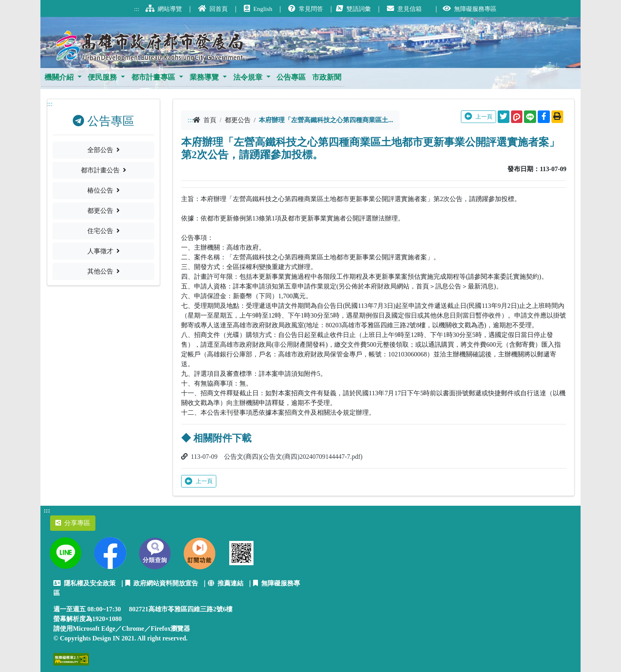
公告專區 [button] (291, 77)
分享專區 (73, 523)
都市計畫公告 (103, 170)
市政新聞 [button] (327, 77)
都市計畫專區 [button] (153, 77)
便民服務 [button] (102, 77)
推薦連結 (226, 583)
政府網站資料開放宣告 (162, 583)
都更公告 (103, 211)
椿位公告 (103, 190)
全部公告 (103, 150)
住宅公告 (103, 231)
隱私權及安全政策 (84, 583)
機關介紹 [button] (59, 77)
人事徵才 (103, 251)
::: (50, 104)
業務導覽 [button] (204, 77)
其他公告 (103, 271)
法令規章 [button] (248, 77)
